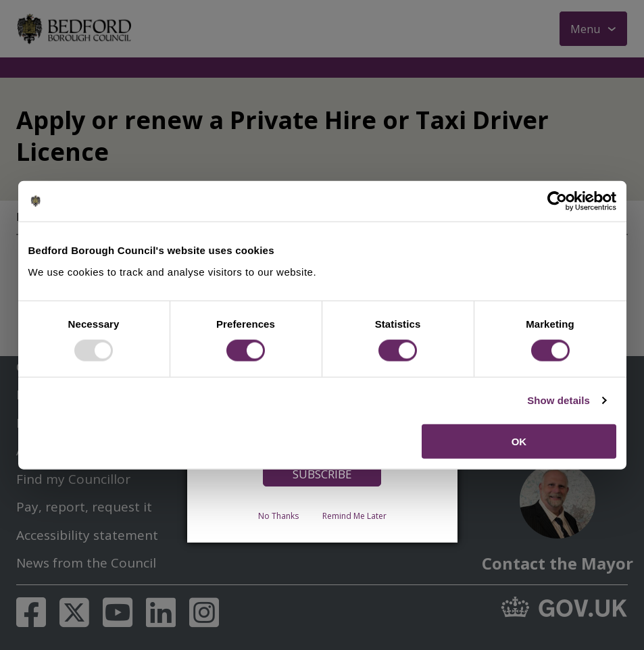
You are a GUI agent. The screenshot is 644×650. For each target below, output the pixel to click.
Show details (559, 400)
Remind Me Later (354, 515)
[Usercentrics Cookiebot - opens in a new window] (557, 201)
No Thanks (278, 515)
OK (519, 441)
